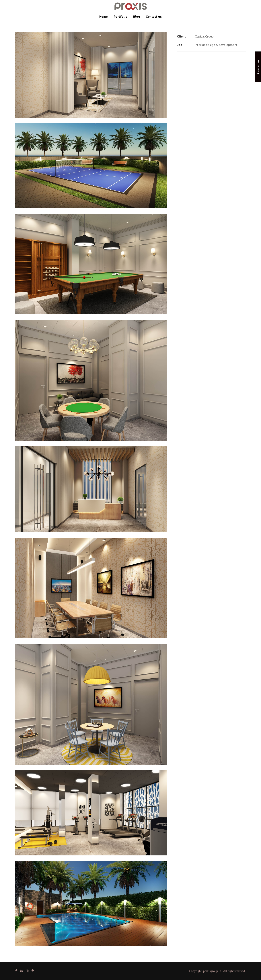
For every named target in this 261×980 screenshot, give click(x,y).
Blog (137, 17)
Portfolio (121, 17)
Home (104, 17)
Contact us (154, 17)
